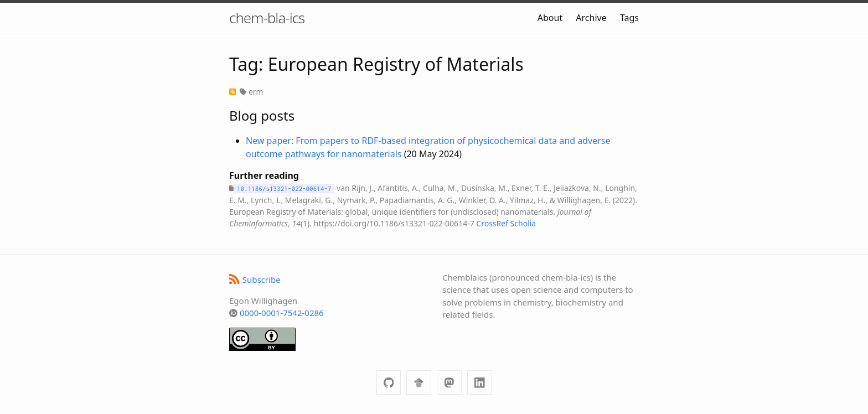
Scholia (523, 223)
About (550, 18)
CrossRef (492, 223)
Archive (591, 18)
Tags (629, 18)
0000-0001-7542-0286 (282, 313)
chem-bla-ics (267, 18)
